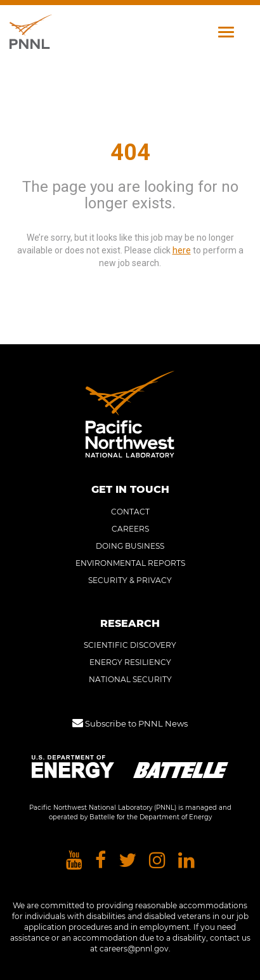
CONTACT (130, 512)
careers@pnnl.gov (134, 949)
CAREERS (130, 529)
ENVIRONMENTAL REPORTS (130, 563)
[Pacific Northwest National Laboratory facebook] (101, 861)
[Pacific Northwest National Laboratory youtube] (74, 861)
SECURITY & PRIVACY (130, 580)
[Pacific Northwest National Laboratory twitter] (127, 861)
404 (130, 152)
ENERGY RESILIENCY (130, 662)
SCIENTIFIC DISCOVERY (130, 645)
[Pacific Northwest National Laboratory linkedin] (186, 861)
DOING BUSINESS (130, 546)
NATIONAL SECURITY (130, 679)
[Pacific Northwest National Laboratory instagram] (157, 861)
